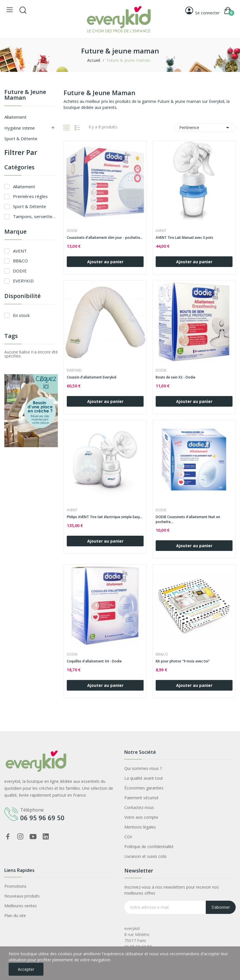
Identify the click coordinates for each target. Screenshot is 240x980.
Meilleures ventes (21, 906)
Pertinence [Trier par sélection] (205, 128)
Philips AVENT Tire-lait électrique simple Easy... (105, 517)
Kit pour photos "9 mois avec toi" (183, 661)
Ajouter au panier (105, 262)
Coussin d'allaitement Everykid (92, 377)
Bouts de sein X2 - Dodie (176, 377)
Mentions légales (140, 827)
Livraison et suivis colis (145, 856)
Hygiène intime (20, 128)
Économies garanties (144, 788)
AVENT (20, 251)
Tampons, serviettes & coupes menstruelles (35, 216)
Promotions (15, 886)
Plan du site (15, 915)
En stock (21, 315)
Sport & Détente (21, 139)
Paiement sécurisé (141, 798)
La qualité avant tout (144, 778)
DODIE (20, 271)
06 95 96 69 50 (42, 818)
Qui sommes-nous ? (143, 768)
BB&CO (20, 261)
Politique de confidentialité (149, 847)
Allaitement (15, 117)
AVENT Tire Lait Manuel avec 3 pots (184, 238)
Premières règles (30, 196)
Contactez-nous (139, 807)
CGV (128, 837)
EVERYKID (23, 281)
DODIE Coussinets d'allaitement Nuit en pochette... (188, 519)
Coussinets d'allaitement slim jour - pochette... (105, 238)
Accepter (26, 969)
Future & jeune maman (25, 95)
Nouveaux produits (22, 896)
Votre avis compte (141, 817)
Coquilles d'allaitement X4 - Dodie (94, 661)
